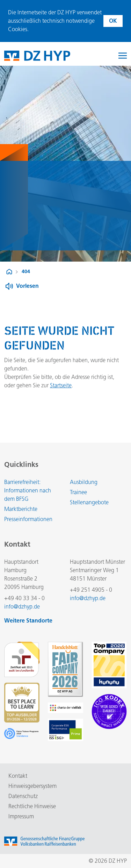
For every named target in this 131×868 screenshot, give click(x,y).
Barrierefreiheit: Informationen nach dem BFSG (28, 490)
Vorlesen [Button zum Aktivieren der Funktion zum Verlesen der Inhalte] (27, 286)
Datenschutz (23, 796)
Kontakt (18, 776)
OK (113, 21)
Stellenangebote (89, 502)
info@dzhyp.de (22, 607)
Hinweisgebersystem (32, 786)
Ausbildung (84, 482)
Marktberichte (21, 509)
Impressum (21, 816)
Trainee (78, 492)
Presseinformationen (28, 519)
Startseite (61, 388)
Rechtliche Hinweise (32, 806)
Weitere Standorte (28, 621)
